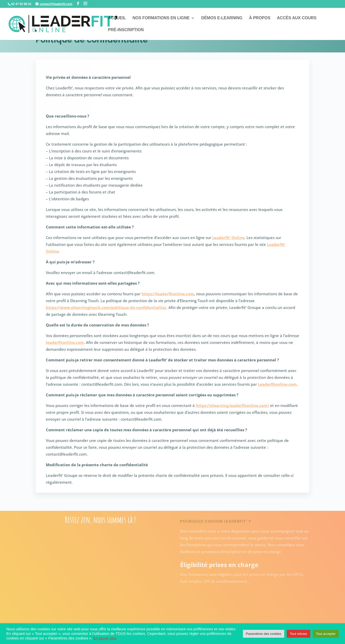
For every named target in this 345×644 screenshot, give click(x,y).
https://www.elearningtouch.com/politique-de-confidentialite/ (106, 307)
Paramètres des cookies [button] (264, 634)
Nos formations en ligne (161, 18)
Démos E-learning (222, 18)
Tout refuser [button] (299, 634)
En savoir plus (105, 638)
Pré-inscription (126, 30)
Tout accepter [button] (326, 634)
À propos (260, 18)
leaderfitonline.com (65, 342)
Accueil (117, 18)
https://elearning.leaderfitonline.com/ (232, 405)
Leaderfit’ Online (228, 238)
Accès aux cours (297, 18)
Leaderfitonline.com (277, 384)
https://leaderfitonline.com (168, 294)
